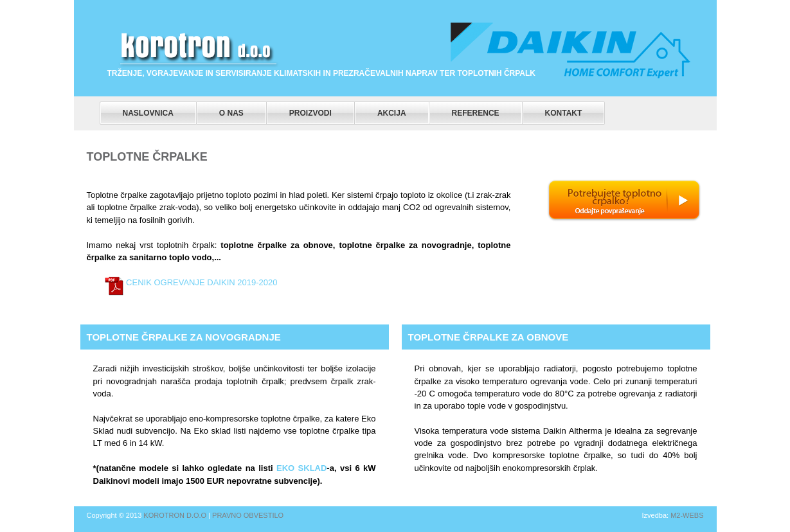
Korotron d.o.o (175, 515)
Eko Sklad (300, 468)
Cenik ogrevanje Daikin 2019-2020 (201, 282)
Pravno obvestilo (248, 515)
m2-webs (687, 515)
